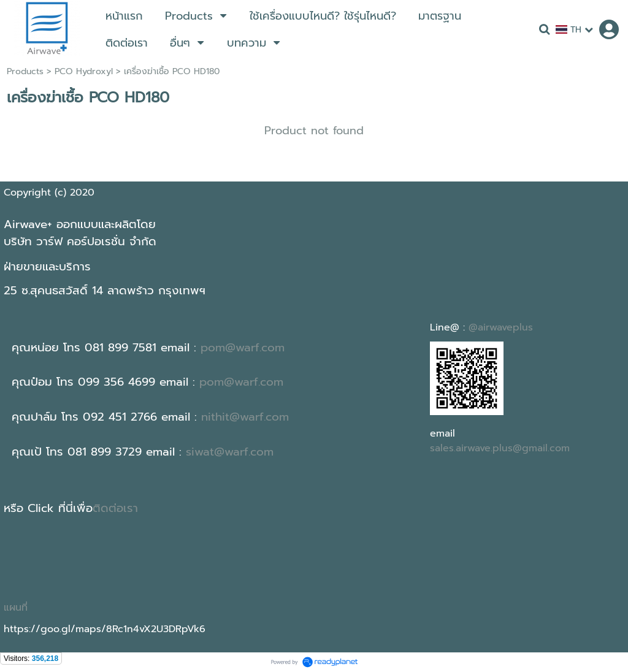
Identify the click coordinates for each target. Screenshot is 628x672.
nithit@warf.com (245, 417)
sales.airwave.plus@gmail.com (500, 448)
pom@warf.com (243, 348)
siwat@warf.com (230, 452)
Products (25, 71)
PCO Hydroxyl (84, 71)
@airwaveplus (501, 327)
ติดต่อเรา (115, 508)
